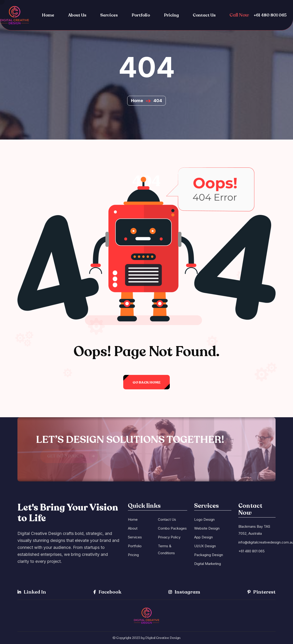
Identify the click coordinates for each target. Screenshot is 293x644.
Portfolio (141, 15)
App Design (203, 537)
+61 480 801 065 (270, 15)
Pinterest (261, 592)
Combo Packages (172, 528)
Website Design (207, 528)
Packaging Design (209, 555)
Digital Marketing (208, 564)
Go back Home (146, 382)
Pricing (171, 15)
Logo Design (204, 519)
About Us (77, 15)
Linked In (32, 592)
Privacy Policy (169, 537)
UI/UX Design (205, 546)
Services (109, 15)
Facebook (107, 592)
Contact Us (204, 15)
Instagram (184, 592)
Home (48, 15)
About (133, 528)
